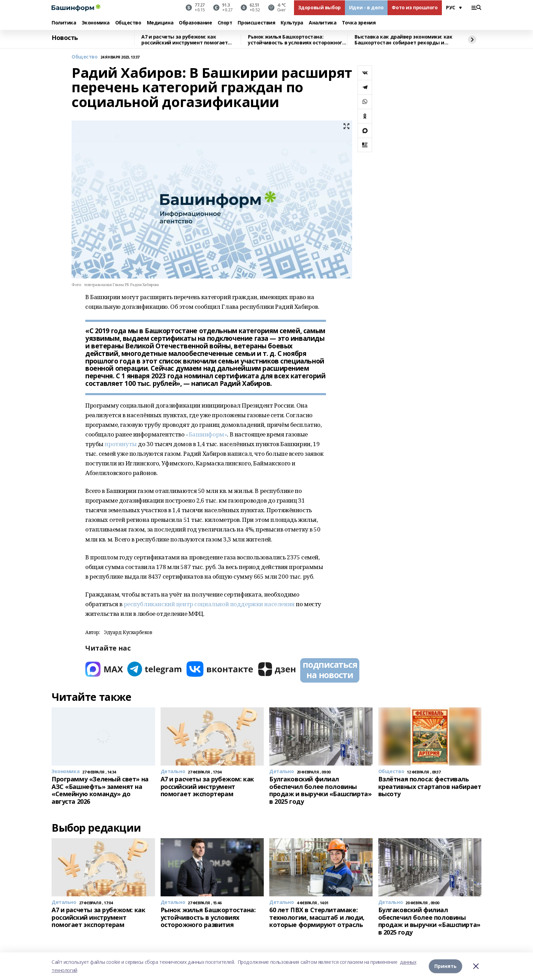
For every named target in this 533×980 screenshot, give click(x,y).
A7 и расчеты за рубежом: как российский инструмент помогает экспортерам (184, 40)
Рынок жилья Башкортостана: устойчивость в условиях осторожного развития (296, 40)
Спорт (225, 23)
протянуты (121, 444)
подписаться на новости (330, 670)
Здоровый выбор (319, 7)
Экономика (96, 23)
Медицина (160, 23)
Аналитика (323, 23)
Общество (128, 23)
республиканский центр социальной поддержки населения (209, 604)
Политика (64, 23)
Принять (445, 966)
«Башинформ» (206, 434)
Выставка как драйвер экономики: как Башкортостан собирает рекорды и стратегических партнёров (403, 40)
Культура (292, 23)
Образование (195, 23)
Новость (65, 38)
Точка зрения (359, 23)
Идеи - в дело (366, 7)
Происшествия (256, 23)
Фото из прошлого (415, 7)
